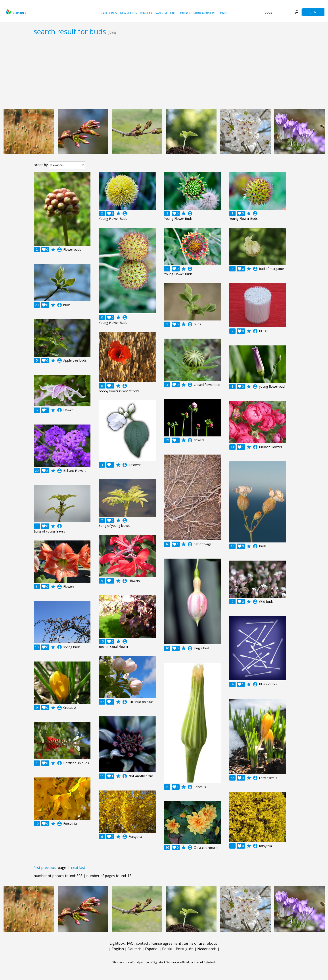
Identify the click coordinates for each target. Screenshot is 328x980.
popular (146, 13)
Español (152, 949)
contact (184, 13)
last (82, 868)
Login (223, 13)
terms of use (194, 943)
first (37, 868)
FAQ (173, 13)
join (314, 12)
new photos (129, 13)
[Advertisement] (164, 72)
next (75, 868)
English (118, 949)
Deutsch (134, 949)
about (212, 943)
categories (109, 13)
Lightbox (117, 943)
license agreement (166, 943)
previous (48, 868)
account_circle (59, 250)
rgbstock (16, 12)
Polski (167, 949)
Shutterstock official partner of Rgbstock (139, 962)
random (161, 13)
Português (185, 949)
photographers (204, 13)
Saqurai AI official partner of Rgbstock (191, 962)
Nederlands (207, 949)
